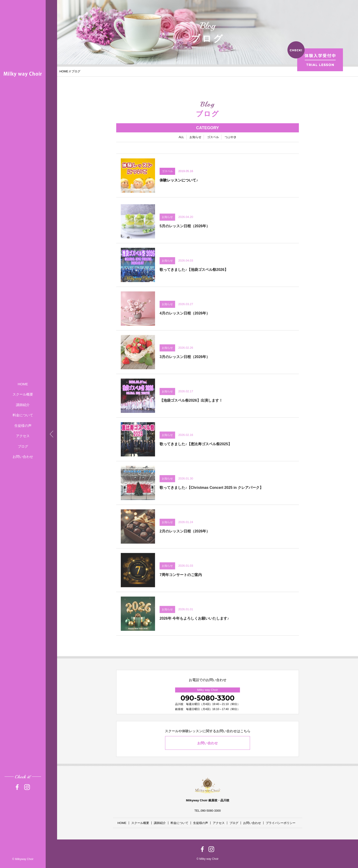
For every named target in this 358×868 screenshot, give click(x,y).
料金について (23, 415)
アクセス (23, 436)
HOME (23, 384)
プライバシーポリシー (281, 823)
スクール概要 (23, 394)
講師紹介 (23, 405)
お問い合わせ (23, 457)
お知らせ (195, 138)
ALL (181, 138)
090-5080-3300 (208, 698)
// (70, 71)
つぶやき (231, 138)
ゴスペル (213, 138)
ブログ (23, 446)
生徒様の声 (23, 426)
